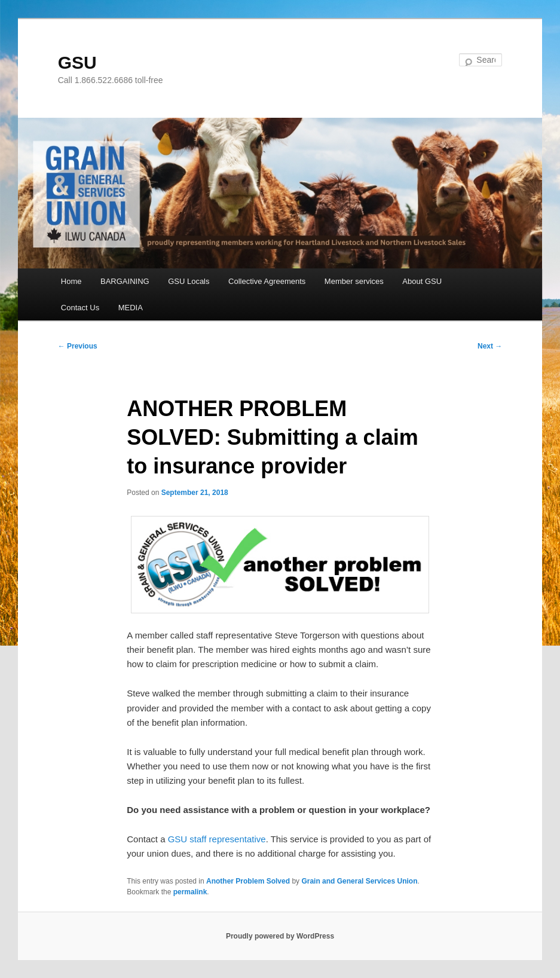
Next (490, 346)
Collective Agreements (267, 281)
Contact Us (80, 308)
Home (71, 281)
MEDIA (131, 308)
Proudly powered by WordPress (280, 936)
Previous (78, 346)
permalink (190, 892)
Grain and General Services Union (359, 881)
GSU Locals (189, 281)
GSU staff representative (217, 839)
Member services (354, 281)
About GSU (422, 281)
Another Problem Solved (248, 881)
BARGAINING (125, 281)
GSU (77, 62)
